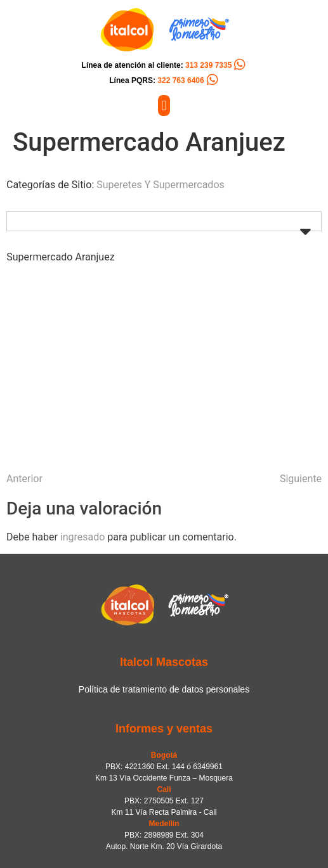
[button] (164, 105)
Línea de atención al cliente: (157, 65)
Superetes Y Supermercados (161, 185)
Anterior (24, 479)
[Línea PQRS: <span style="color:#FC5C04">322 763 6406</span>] (213, 80)
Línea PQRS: (156, 80)
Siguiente (301, 479)
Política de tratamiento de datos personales (164, 689)
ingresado (83, 537)
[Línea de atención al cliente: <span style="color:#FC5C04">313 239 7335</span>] (240, 65)
